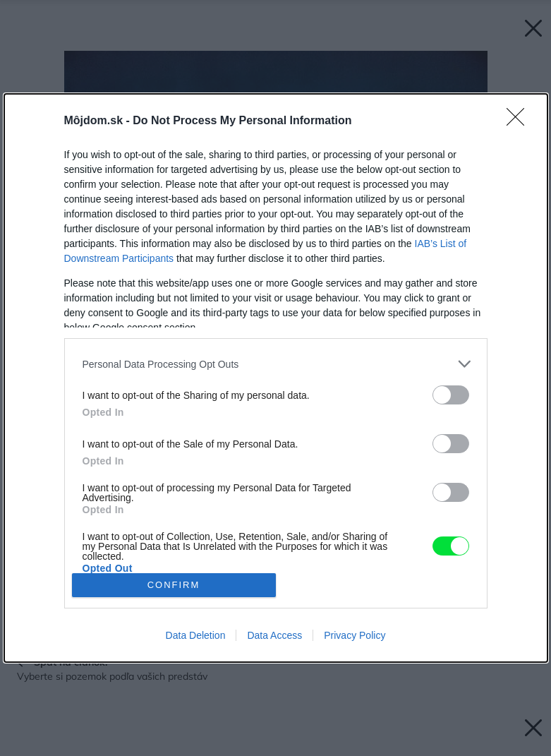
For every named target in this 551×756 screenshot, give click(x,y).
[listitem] (276, 364)
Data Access (274, 635)
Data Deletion (196, 635)
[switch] (451, 395)
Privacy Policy (355, 635)
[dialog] (276, 378)
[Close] (520, 121)
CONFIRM (174, 585)
